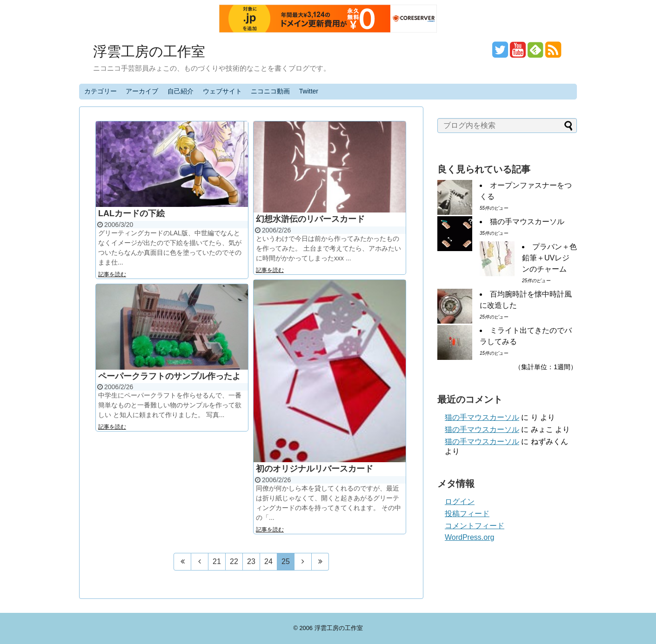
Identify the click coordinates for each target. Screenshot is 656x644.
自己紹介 (181, 91)
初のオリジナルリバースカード (315, 469)
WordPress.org (469, 537)
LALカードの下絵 (131, 213)
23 (251, 561)
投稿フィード (467, 514)
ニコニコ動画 (270, 91)
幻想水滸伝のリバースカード (310, 219)
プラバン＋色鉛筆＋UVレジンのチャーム (549, 258)
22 (234, 561)
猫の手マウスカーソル (527, 222)
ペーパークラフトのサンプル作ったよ (169, 376)
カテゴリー (100, 91)
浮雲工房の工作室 (149, 51)
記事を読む (112, 274)
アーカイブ (142, 91)
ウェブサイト (222, 91)
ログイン (460, 501)
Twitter (309, 91)
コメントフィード (475, 526)
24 (268, 561)
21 (217, 561)
